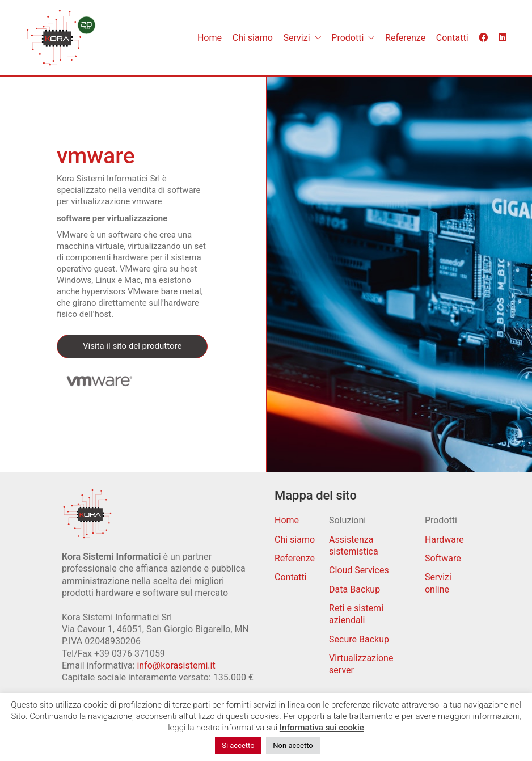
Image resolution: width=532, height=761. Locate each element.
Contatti (291, 577)
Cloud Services (359, 570)
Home (287, 520)
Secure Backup (359, 639)
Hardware (444, 540)
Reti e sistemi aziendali (356, 614)
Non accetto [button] (293, 745)
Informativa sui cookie (322, 728)
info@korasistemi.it (176, 665)
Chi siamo (295, 540)
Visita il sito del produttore (132, 346)
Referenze (295, 558)
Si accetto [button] (238, 745)
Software (443, 558)
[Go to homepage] (61, 38)
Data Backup (354, 589)
